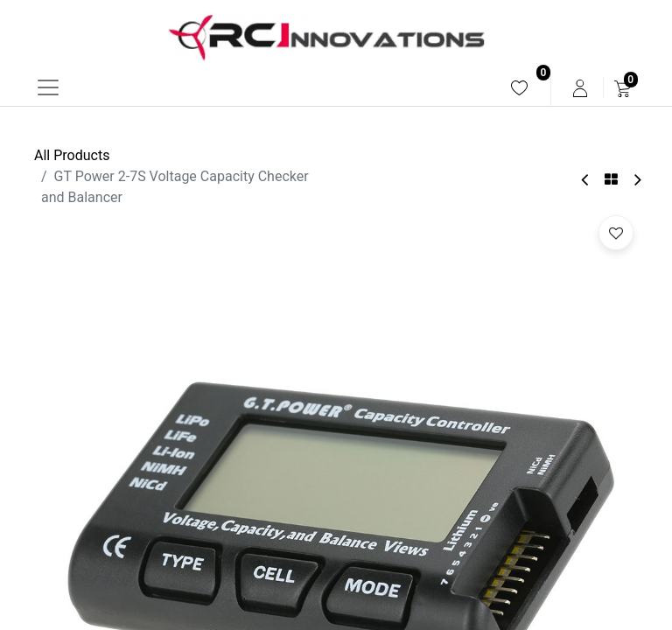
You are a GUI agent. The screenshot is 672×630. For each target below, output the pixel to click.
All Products (72, 155)
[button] (616, 233)
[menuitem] (519, 88)
